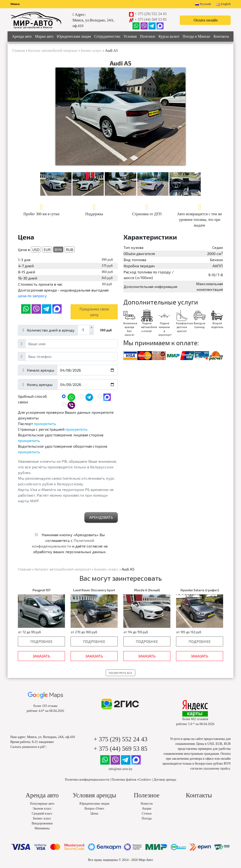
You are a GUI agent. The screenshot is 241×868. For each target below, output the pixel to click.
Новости (147, 804)
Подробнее (41, 641)
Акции (147, 809)
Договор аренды (165, 780)
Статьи (147, 813)
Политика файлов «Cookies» (131, 780)
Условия (130, 36)
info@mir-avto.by (121, 769)
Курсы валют (169, 36)
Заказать (41, 656)
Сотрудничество (107, 36)
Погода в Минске (196, 36)
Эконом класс (42, 809)
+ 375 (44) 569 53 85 (151, 19)
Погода (147, 818)
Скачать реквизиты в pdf (28, 747)
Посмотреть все (120, 673)
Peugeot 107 (42, 590)
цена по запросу (32, 296)
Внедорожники (42, 823)
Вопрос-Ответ (94, 809)
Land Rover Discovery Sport (94, 590)
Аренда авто (22, 36)
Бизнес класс (42, 818)
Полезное (148, 36)
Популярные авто (42, 804)
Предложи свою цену (94, 312)
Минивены (42, 828)
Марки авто (44, 36)
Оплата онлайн (206, 20)
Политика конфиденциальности (87, 780)
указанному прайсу (217, 769)
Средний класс (42, 813)
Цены (94, 813)
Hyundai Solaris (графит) (200, 590)
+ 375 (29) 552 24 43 (151, 14)
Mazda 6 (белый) (147, 590)
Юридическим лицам (74, 36)
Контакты (221, 36)
